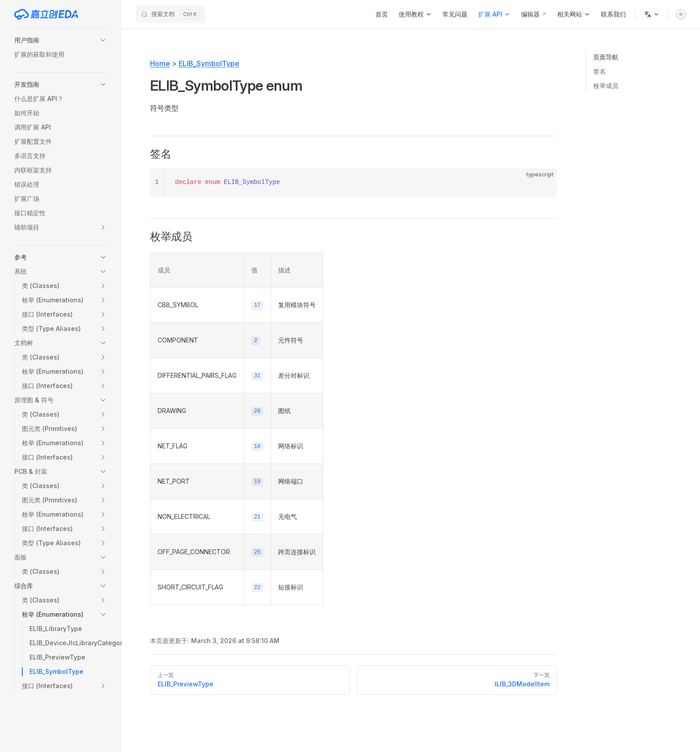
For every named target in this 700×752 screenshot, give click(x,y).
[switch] (681, 14)
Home (160, 63)
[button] (61, 40)
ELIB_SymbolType (209, 63)
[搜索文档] (171, 14)
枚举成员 (606, 86)
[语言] (652, 14)
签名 (600, 71)
